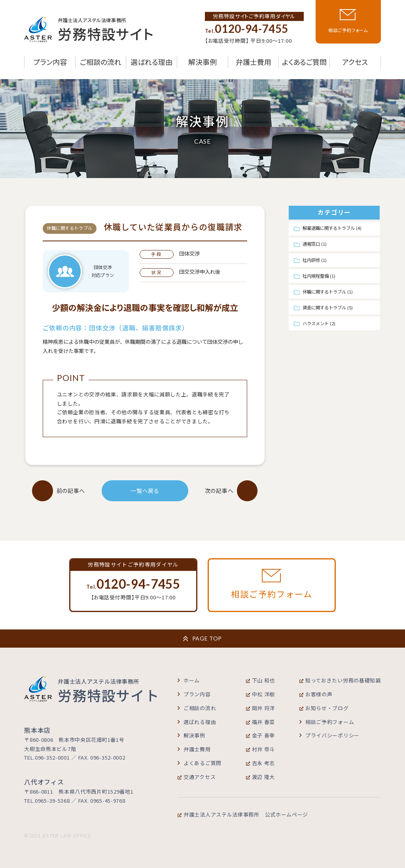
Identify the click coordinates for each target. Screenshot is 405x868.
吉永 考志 (261, 763)
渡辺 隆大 (261, 777)
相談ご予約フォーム (327, 722)
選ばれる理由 (151, 62)
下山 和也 (261, 680)
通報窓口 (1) (315, 244)
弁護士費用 (254, 62)
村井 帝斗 (261, 749)
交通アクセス (197, 777)
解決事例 (202, 62)
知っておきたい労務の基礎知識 (340, 680)
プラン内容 (50, 62)
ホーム (189, 680)
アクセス (355, 62)
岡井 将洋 (261, 708)
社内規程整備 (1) (319, 276)
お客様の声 (316, 694)
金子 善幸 (261, 735)
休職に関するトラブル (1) (328, 292)
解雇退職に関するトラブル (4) (332, 228)
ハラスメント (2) (319, 323)
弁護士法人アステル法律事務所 (243, 814)
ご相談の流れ (101, 62)
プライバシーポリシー (329, 735)
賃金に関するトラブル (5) (328, 307)
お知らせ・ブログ (324, 708)
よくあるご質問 (304, 62)
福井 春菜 (261, 722)
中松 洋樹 (261, 694)
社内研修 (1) (315, 260)
